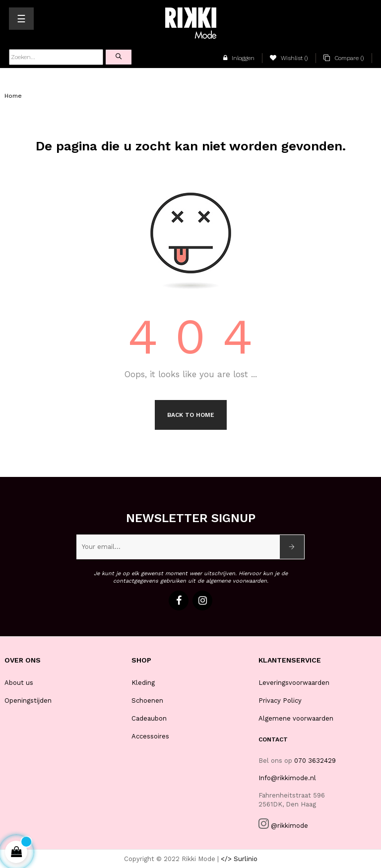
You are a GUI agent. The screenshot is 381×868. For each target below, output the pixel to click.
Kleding (143, 683)
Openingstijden (28, 701)
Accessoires (150, 736)
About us (19, 683)
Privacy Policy (280, 701)
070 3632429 (315, 761)
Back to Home (191, 415)
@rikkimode (289, 826)
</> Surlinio (239, 859)
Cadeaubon (149, 718)
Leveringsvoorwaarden (294, 683)
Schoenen (147, 701)
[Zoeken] (56, 57)
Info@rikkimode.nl (287, 778)
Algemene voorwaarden (296, 718)
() (289, 58)
